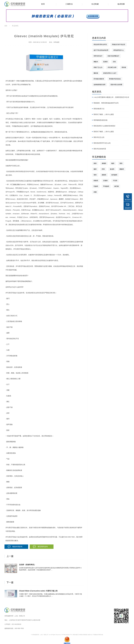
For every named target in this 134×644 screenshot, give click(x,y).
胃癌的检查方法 (99, 109)
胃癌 (121, 163)
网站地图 (75, 635)
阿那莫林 (85, 635)
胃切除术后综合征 (115, 79)
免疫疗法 (90, 635)
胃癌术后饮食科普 (100, 149)
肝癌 (103, 169)
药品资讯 (15, 26)
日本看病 (80, 635)
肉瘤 (95, 192)
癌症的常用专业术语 (100, 44)
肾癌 (95, 175)
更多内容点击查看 (116, 85)
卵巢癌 (96, 181)
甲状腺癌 (106, 186)
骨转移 (124, 67)
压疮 (114, 62)
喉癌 (113, 163)
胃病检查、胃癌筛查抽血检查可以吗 (106, 103)
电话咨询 (128, 200)
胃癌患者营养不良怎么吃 (102, 143)
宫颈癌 (105, 181)
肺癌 (95, 163)
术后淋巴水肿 (112, 67)
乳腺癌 (96, 186)
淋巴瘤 (116, 186)
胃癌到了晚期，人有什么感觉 (104, 114)
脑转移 (96, 73)
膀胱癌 (104, 175)
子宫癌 (115, 181)
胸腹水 (96, 62)
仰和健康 (56, 42)
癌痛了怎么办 (98, 67)
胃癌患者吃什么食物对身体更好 (104, 126)
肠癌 (95, 169)
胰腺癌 (122, 169)
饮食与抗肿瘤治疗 (113, 56)
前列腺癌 (114, 175)
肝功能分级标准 (99, 79)
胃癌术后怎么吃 (99, 137)
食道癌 (112, 169)
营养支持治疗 (98, 56)
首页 (6, 26)
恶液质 (105, 62)
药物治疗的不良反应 (119, 44)
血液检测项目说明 (99, 85)
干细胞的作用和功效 (98, 635)
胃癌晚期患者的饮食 (100, 120)
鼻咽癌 (104, 163)
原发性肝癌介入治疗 (110, 73)
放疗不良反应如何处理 (101, 50)
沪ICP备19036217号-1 (67, 635)
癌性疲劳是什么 (119, 50)
